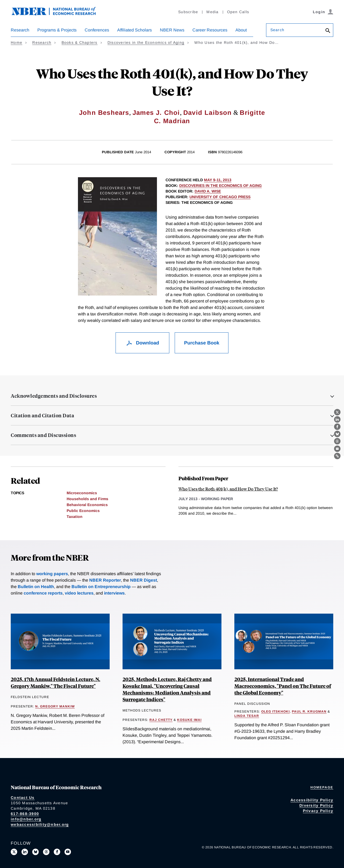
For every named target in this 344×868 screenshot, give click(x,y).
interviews (114, 593)
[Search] (328, 31)
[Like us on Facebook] (57, 852)
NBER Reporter (105, 580)
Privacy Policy (318, 811)
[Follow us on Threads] (46, 852)
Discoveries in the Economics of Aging (146, 42)
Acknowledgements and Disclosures (54, 396)
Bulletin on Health (36, 587)
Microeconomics (82, 493)
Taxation (75, 517)
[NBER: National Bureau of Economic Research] (58, 14)
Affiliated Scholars (135, 30)
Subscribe (188, 12)
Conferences (97, 30)
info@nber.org (26, 819)
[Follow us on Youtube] (68, 852)
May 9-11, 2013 (218, 180)
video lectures (79, 593)
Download (143, 343)
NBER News (172, 30)
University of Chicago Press (220, 197)
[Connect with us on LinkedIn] (25, 852)
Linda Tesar (247, 716)
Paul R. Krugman (309, 712)
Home (17, 42)
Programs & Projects (57, 30)
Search (277, 30)
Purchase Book (202, 343)
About (241, 30)
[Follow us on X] (14, 852)
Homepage (322, 787)
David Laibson (208, 113)
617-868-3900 (25, 814)
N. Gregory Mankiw (55, 706)
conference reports (43, 593)
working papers (52, 574)
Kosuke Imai (189, 720)
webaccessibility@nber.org (40, 824)
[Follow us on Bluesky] (35, 852)
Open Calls (238, 12)
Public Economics (83, 511)
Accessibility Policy (312, 800)
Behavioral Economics (87, 505)
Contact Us (23, 798)
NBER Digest (144, 580)
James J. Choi (156, 113)
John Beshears (104, 113)
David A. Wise (208, 191)
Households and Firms (87, 499)
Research (20, 30)
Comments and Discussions (43, 435)
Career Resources (210, 30)
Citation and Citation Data (42, 415)
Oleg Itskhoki (275, 712)
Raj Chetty (161, 720)
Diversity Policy (316, 805)
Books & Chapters (80, 42)
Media (212, 12)
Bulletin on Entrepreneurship (101, 587)
